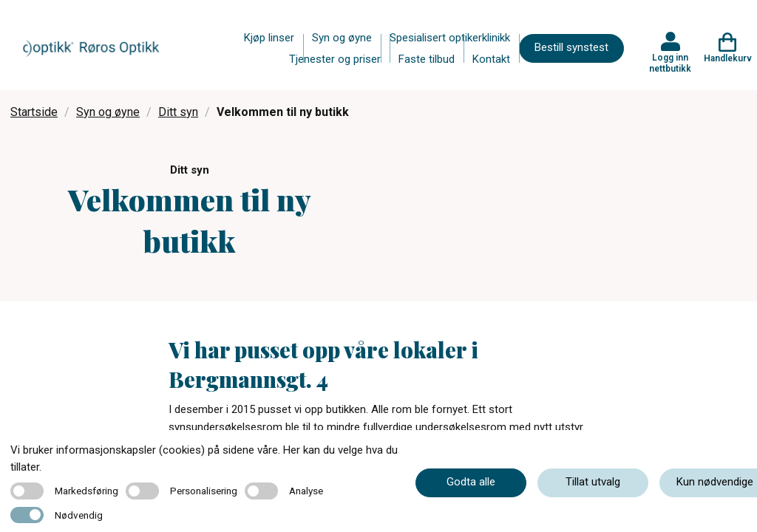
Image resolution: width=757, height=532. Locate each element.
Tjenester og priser (335, 59)
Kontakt (491, 59)
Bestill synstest (571, 47)
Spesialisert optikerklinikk (450, 38)
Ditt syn (178, 112)
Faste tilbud (427, 59)
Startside (34, 112)
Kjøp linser (269, 38)
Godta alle (471, 482)
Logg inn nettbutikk (670, 63)
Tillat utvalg (593, 482)
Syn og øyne (342, 38)
